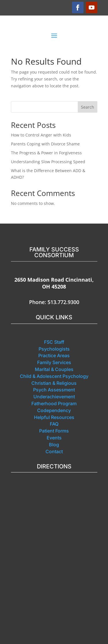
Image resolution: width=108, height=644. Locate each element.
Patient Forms (54, 431)
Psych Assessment (54, 390)
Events (54, 438)
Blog (54, 445)
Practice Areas (54, 355)
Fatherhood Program (54, 403)
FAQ (54, 424)
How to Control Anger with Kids (41, 135)
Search (88, 107)
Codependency (54, 410)
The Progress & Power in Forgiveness (46, 153)
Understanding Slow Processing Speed (48, 162)
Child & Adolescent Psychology (54, 376)
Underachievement (54, 397)
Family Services (54, 362)
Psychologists (54, 349)
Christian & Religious (54, 383)
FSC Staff (54, 342)
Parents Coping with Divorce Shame (45, 144)
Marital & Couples (54, 369)
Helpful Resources (54, 417)
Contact (54, 451)
